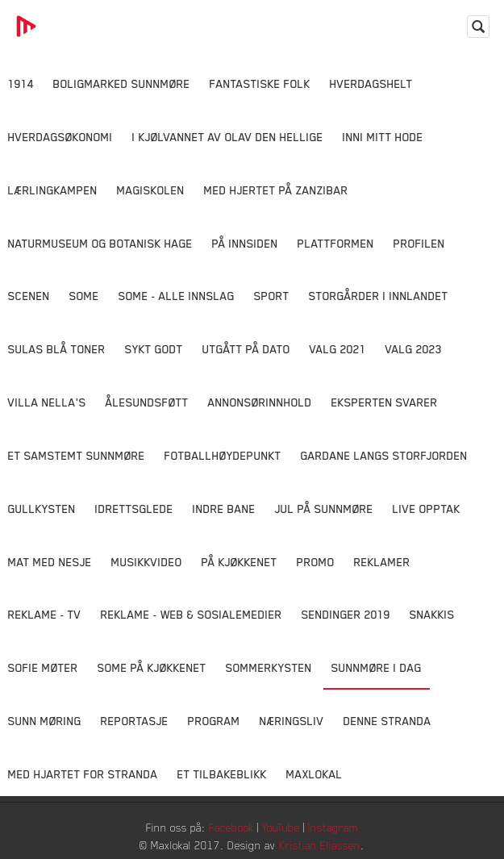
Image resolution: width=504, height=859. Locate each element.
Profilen (419, 243)
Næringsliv (292, 721)
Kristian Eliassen (320, 845)
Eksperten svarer (385, 402)
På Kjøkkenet (240, 562)
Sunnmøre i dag (377, 667)
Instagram (333, 827)
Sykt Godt (154, 349)
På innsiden (245, 243)
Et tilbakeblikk (222, 774)
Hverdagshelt (371, 83)
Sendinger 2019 (346, 614)
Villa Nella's (47, 402)
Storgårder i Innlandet (379, 296)
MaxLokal (314, 774)
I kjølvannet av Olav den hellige (228, 137)
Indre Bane (224, 509)
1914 (21, 83)
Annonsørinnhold (260, 402)
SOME (84, 296)
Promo (316, 562)
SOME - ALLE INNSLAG (177, 296)
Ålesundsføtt (147, 402)
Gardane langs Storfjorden (384, 455)
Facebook (231, 827)
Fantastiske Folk (260, 83)
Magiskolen (151, 190)
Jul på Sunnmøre (324, 509)
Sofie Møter (43, 667)
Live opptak (427, 509)
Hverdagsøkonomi (60, 137)
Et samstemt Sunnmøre (77, 455)
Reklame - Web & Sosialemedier (192, 614)
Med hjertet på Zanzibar (276, 190)
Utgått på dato (246, 349)
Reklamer (382, 562)
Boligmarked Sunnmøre (122, 83)
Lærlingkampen (53, 190)
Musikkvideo (147, 562)
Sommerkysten (269, 667)
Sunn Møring (45, 721)
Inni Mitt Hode (383, 137)
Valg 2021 (338, 349)
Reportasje (135, 721)
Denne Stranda (387, 721)
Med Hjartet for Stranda (83, 774)
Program (214, 721)
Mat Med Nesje (50, 562)
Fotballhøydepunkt (223, 455)
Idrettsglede (134, 509)
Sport (272, 296)
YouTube (281, 827)
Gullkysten (42, 509)
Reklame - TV (45, 614)
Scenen (29, 296)
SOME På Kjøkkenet (152, 667)
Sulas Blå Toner (57, 349)
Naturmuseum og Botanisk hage (100, 243)
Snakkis (432, 614)
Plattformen (336, 243)
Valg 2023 (414, 349)
